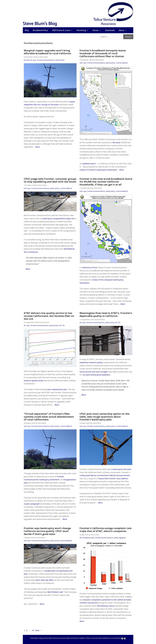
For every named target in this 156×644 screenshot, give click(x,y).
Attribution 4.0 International (114, 638)
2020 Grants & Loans (63, 30)
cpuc (35, 60)
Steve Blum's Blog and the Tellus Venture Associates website (51, 638)
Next (38, 630)
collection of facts (90, 268)
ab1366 (27, 60)
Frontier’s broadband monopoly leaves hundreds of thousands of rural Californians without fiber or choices (103, 53)
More (38, 147)
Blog (27, 30)
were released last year (57, 389)
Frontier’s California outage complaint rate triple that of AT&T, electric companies (106, 530)
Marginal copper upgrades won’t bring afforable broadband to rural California (47, 52)
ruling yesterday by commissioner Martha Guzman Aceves (105, 475)
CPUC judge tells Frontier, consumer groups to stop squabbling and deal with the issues (50, 180)
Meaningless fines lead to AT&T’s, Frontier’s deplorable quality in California (106, 314)
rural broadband (122, 63)
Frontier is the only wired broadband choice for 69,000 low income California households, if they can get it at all (106, 182)
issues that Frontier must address (113, 478)
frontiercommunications (46, 60)
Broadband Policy (40, 30)
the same (116, 142)
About (124, 30)
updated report (89, 164)
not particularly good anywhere (96, 375)
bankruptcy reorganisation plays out (58, 218)
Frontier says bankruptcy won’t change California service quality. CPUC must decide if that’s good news (47, 531)
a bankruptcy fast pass (121, 469)
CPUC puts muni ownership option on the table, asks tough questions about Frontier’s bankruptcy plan (104, 417)
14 (33, 630)
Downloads (110, 30)
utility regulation (120, 538)
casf (81, 63)
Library (98, 30)
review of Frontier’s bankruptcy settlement (98, 170)
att (31, 60)
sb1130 (62, 325)
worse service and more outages (94, 372)
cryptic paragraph (32, 504)
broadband (86, 538)
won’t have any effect (45, 580)
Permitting (83, 30)
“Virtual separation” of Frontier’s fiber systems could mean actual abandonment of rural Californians (49, 417)
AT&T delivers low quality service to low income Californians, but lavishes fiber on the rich (49, 316)
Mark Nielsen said (55, 592)
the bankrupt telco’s (106, 606)
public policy (60, 60)
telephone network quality (91, 362)
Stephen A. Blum (85, 638)
